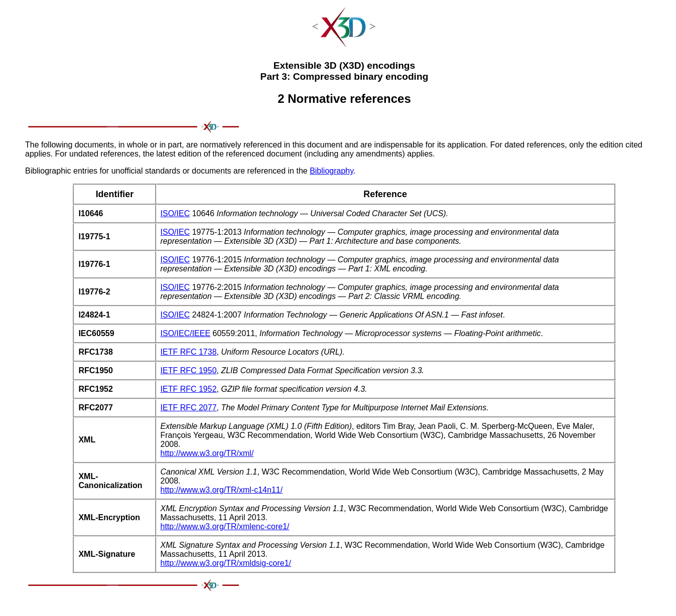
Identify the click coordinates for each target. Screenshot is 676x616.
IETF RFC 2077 (189, 408)
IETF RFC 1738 (189, 352)
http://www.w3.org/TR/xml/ (207, 453)
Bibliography (331, 171)
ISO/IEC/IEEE (186, 333)
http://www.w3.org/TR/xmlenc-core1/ (225, 526)
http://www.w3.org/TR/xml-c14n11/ (222, 490)
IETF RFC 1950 (189, 370)
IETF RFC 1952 (189, 389)
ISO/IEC (175, 213)
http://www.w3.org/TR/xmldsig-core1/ (226, 563)
